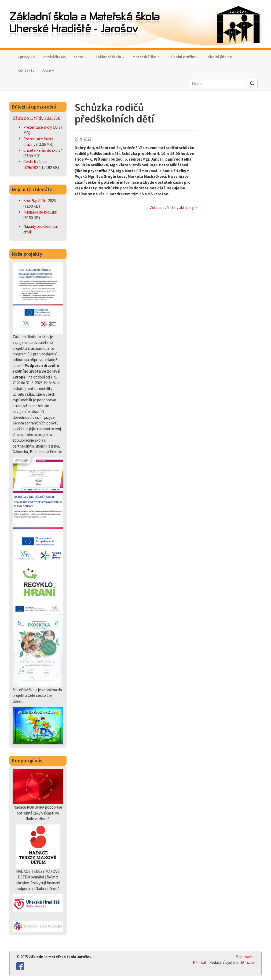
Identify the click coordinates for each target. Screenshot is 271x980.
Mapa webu (245, 957)
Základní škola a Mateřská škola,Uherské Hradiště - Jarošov (135, 25)
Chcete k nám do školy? (43, 150)
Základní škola (110, 57)
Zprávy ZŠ (26, 57)
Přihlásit (200, 962)
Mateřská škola (148, 57)
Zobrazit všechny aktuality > (173, 208)
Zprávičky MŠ (54, 57)
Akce (48, 70)
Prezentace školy (38, 127)
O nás (81, 57)
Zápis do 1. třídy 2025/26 (36, 118)
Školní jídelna (220, 57)
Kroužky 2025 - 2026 (39, 201)
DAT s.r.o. (247, 962)
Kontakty (26, 70)
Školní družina (186, 57)
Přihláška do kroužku (40, 212)
